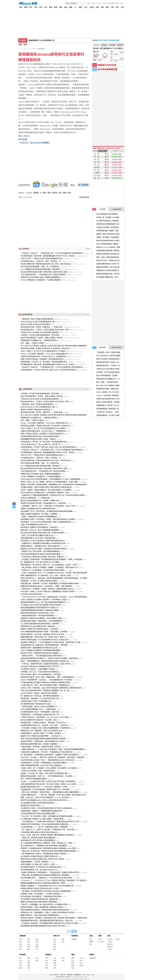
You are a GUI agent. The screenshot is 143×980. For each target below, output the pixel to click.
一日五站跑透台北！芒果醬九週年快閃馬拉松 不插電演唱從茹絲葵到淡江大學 (50, 822)
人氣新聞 (99, 209)
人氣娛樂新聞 (116, 209)
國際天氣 (110, 947)
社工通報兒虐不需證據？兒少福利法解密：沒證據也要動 (42, 819)
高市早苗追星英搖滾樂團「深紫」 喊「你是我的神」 (41, 267)
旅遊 (102, 7)
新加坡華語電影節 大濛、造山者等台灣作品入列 (39, 870)
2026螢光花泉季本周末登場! (31, 594)
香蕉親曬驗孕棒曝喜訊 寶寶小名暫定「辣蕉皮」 (39, 439)
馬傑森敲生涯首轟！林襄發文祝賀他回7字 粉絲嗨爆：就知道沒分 (119, 389)
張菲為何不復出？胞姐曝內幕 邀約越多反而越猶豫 (40, 653)
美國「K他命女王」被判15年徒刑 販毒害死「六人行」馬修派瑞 (45, 798)
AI (40, 193)
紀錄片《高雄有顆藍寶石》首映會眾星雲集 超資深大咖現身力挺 (45, 661)
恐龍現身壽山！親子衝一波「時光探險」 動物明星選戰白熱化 (118, 405)
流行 (37, 949)
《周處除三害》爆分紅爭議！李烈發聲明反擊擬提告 (40, 551)
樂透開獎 (120, 45)
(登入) (122, 3)
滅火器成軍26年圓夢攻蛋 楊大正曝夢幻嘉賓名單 (39, 856)
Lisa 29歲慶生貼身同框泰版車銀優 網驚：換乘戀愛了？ (42, 269)
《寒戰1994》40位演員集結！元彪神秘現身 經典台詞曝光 (43, 570)
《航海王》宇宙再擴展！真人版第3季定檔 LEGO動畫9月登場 (44, 905)
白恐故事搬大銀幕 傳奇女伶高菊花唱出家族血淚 (39, 832)
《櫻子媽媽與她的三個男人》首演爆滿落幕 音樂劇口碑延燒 (43, 854)
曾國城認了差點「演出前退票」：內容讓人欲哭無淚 (40, 894)
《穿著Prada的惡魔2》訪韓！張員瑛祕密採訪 (38, 771)
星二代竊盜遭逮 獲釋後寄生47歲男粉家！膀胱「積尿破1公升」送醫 (46, 843)
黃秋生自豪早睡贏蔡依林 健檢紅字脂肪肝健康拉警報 (41, 554)
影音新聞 (22, 955)
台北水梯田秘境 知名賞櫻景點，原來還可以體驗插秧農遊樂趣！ (119, 214)
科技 (46, 7)
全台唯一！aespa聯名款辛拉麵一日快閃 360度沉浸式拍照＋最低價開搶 (48, 781)
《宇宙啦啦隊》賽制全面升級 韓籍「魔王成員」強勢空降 (42, 557)
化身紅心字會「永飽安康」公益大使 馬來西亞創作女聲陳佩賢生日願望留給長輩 (51, 688)
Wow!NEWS (41, 49)
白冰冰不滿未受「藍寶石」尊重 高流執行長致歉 (39, 693)
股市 (93, 3)
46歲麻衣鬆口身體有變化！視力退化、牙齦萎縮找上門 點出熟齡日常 (47, 752)
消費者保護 (70, 975)
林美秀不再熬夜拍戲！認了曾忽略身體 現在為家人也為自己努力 (45, 640)
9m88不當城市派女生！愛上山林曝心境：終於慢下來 (41, 444)
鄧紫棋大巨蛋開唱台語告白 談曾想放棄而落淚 (38, 509)
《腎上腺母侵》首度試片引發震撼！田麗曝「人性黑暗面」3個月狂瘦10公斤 (49, 567)
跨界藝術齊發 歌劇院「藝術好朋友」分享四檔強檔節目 (41, 621)
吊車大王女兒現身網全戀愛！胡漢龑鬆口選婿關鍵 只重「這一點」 (46, 691)
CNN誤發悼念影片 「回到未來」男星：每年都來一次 (41, 261)
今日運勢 (103, 40)
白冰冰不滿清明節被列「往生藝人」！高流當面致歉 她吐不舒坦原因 (46, 680)
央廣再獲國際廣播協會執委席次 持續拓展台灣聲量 (40, 610)
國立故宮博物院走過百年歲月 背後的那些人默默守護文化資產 (44, 272)
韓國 (65, 193)
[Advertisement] (55, 217)
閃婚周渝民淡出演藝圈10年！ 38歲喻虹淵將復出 (114, 379)
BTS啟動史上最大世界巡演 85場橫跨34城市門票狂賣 (41, 605)
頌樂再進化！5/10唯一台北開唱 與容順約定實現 (39, 581)
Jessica (29, 193)
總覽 (73, 958)
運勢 (61, 7)
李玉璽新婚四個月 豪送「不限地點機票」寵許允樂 (40, 712)
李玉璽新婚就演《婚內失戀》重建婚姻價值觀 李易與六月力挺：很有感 (47, 256)
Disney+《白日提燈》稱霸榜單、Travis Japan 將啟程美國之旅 (119, 395)
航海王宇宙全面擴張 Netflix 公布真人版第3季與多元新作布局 (44, 800)
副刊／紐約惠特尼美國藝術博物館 (33, 779)
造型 (60, 193)
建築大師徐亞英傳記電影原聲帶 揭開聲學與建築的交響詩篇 (43, 739)
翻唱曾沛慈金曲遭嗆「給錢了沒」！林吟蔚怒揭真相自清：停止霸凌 (46, 776)
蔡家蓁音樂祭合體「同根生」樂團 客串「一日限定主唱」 (117, 362)
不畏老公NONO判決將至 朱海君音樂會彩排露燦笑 (114, 369)
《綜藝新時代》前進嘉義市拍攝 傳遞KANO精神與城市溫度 (43, 543)
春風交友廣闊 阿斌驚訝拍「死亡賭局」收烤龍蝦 (39, 514)
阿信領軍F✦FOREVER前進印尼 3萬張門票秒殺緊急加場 (42, 541)
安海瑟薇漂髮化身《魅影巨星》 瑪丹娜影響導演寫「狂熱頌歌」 (45, 645)
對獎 (100, 936)
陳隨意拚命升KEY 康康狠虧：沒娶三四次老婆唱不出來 (41, 731)
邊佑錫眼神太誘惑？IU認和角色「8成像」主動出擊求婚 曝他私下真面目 (48, 519)
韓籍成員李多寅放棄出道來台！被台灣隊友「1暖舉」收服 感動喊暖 (46, 586)
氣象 (109, 936)
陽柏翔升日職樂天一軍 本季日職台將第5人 (111, 267)
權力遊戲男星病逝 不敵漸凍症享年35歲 (35, 704)
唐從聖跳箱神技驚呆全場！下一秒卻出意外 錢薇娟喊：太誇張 (44, 787)
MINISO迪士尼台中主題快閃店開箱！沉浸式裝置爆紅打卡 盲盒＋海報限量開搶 (50, 479)
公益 (81, 963)
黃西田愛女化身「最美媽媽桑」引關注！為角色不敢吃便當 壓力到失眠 (47, 913)
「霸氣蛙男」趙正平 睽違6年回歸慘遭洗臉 (111, 352)
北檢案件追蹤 (114, 40)
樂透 (100, 939)
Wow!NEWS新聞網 (39, 143)
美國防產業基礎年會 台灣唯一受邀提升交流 (112, 264)
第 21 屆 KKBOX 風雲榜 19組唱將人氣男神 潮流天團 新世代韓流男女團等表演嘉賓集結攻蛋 (55, 346)
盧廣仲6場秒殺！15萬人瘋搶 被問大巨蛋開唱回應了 (40, 915)
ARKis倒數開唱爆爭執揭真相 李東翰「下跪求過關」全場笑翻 (44, 632)
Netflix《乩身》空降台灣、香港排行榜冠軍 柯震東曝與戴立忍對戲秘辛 (47, 835)
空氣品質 (104, 45)
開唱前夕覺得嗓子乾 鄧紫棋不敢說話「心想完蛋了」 (41, 629)
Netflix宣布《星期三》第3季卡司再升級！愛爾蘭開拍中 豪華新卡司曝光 (48, 592)
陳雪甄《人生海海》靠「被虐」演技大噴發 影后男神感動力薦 (44, 773)
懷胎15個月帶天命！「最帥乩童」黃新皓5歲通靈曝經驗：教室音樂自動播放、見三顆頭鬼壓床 (56, 578)
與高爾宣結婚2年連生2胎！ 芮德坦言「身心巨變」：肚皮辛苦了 (45, 725)
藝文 (81, 961)
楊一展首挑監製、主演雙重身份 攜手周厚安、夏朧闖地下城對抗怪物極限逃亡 (50, 755)
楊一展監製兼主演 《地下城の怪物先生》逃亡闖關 (40, 562)
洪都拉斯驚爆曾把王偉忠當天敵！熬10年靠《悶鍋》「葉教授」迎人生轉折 (49, 784)
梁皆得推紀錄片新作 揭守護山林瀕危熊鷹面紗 (38, 840)
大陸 (122, 7)
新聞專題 (75, 936)
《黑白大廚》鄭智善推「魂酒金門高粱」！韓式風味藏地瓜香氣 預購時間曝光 (50, 792)
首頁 (21, 7)
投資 (73, 963)
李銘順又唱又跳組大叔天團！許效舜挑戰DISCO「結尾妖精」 (44, 503)
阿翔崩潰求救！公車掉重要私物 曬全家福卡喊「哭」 (41, 715)
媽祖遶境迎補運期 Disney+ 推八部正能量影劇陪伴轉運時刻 (43, 602)
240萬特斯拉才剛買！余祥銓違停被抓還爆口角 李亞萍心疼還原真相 (46, 808)
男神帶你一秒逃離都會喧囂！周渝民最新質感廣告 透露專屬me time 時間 (48, 848)
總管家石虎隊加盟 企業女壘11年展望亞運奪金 (113, 254)
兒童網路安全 (78, 975)
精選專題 (74, 939)
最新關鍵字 (93, 958)
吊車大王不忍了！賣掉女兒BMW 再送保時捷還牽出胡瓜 (116, 260)
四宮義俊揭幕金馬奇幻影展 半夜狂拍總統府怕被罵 (40, 436)
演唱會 (55, 193)
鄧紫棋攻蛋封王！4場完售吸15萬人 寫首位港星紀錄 (40, 546)
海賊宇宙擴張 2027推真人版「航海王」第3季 (38, 864)
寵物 (37, 939)
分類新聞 (22, 936)
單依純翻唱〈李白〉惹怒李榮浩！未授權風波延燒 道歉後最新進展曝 (46, 511)
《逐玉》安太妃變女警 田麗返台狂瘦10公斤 (37, 535)
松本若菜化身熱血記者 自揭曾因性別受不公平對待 (40, 666)
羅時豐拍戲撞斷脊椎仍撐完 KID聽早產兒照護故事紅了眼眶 (43, 883)
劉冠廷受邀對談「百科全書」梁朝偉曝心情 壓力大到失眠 (42, 634)
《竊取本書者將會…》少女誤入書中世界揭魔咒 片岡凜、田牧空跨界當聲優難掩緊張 (52, 749)
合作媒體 (111, 3)
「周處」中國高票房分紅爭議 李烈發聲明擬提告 (39, 517)
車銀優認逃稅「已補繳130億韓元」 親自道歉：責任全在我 (43, 723)
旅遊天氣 (110, 944)
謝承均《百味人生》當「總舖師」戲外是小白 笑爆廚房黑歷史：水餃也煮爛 (49, 482)
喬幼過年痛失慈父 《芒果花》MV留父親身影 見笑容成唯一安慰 (119, 366)
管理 (73, 966)
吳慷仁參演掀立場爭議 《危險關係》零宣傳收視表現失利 (117, 402)
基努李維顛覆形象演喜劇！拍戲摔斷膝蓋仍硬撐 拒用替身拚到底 (45, 910)
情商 (37, 942)
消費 (97, 7)
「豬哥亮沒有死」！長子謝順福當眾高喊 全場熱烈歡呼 (41, 656)
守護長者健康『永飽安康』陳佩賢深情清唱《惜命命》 (41, 747)
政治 (31, 7)
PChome (105, 3)
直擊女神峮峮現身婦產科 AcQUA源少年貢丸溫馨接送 (41, 765)
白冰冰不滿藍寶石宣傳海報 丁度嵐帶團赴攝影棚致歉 (41, 650)
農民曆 (96, 40)
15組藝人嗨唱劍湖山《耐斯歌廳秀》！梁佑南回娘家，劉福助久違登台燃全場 (50, 872)
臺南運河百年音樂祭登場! (30, 806)
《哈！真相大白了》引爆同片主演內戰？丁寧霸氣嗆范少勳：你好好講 (47, 830)
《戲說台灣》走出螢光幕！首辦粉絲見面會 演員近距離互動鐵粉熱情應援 (48, 851)
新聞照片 (49, 955)
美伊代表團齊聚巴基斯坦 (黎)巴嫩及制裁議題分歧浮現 (49, 40)
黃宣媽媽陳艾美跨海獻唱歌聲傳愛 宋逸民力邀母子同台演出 (43, 926)
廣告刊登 (63, 975)
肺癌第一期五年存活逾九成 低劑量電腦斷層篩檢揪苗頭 (116, 234)
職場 (56, 7)
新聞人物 (57, 936)
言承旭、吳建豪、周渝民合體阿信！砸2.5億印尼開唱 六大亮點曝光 (46, 490)
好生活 (82, 958)
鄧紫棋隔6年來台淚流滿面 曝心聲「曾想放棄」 (38, 626)
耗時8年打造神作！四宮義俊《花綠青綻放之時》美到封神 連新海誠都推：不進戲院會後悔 (55, 918)
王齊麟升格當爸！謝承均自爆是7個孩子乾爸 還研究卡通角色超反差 (46, 487)
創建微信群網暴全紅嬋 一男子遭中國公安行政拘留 (114, 274)
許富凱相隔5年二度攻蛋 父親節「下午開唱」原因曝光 (41, 733)
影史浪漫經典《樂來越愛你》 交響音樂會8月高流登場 (41, 896)
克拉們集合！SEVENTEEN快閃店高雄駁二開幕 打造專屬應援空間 (46, 522)
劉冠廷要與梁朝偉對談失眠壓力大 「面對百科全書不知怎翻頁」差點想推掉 (49, 658)
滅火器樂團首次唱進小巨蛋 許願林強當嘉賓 (37, 803)
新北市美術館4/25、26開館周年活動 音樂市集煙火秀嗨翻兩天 (44, 846)
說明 (117, 3)
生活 (86, 7)
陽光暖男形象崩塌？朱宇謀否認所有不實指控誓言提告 (41, 867)
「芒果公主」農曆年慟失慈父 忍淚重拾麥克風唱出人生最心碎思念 (46, 664)
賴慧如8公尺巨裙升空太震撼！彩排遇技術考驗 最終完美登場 (44, 549)
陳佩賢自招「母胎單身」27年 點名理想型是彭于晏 (40, 699)
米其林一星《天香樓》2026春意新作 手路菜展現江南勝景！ (118, 217)
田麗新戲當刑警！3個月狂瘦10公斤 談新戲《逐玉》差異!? (43, 637)
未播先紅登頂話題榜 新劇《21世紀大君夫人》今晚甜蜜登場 (117, 399)
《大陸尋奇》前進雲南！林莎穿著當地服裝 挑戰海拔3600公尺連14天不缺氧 (49, 923)
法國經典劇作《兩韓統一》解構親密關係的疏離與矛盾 (41, 811)
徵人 (93, 975)
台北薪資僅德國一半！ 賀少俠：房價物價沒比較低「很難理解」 (45, 827)
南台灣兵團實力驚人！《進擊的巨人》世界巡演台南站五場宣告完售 (46, 878)
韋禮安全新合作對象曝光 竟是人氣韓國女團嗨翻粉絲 (41, 277)
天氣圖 (109, 949)
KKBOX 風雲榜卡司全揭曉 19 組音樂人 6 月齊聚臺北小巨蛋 (43, 600)
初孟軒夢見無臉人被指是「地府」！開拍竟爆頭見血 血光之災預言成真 (47, 760)
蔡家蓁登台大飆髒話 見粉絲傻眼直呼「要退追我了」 (41, 527)
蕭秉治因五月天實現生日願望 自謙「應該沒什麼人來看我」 (43, 859)
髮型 (69, 193)
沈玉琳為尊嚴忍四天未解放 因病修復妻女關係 (38, 814)
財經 (41, 7)
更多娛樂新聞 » (85, 197)
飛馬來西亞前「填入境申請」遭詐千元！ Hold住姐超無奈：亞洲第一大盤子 (49, 565)
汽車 (112, 7)
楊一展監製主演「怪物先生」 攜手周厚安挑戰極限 (40, 696)
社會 (36, 7)
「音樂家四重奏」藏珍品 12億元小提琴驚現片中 (39, 707)
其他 (37, 961)
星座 (66, 7)
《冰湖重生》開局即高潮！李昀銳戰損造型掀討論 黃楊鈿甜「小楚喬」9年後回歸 (51, 559)
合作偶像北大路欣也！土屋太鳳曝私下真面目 (38, 669)
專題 (26, 7)
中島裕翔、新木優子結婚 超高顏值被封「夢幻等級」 (115, 372)
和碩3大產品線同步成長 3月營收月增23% (111, 241)
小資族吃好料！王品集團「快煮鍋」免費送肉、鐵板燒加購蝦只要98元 (47, 589)
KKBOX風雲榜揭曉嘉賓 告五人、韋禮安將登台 (38, 709)
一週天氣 (110, 942)
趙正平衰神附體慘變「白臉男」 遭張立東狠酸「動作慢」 (117, 376)
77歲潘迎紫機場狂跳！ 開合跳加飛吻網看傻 (37, 616)
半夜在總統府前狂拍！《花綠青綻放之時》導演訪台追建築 (43, 275)
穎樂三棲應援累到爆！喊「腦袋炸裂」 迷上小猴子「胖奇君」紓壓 (46, 575)
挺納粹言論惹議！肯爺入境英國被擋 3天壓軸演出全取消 (42, 907)
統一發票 (101, 942)
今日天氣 (96, 45)
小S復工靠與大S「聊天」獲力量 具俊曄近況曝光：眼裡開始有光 (45, 685)
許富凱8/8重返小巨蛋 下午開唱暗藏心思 (36, 701)
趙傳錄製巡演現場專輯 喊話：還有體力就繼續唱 (39, 744)
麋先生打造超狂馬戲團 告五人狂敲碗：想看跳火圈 (40, 501)
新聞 (20, 44)
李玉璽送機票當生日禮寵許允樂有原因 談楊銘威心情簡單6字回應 (45, 682)
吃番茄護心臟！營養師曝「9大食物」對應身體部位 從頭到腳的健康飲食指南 (50, 584)
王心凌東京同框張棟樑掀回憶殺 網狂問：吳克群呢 (40, 624)
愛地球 (82, 966)
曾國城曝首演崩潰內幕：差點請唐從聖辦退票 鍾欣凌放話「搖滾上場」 (47, 921)
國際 (51, 7)
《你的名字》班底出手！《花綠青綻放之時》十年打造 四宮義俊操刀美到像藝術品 (52, 253)
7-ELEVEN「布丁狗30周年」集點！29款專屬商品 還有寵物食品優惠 (47, 816)
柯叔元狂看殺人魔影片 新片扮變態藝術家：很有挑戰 (41, 674)
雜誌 (107, 7)
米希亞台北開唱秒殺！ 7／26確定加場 (35, 498)
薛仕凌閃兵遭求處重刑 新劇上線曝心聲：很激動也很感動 (42, 533)
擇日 (91, 944)
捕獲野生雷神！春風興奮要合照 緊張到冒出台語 (39, 648)
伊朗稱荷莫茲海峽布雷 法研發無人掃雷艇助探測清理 (115, 251)
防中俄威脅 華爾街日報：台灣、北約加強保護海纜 (114, 277)
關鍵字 (92, 955)
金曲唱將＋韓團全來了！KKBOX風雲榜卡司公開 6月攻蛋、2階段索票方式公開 (50, 642)
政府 (117, 7)
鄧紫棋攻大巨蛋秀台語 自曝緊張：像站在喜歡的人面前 (41, 618)
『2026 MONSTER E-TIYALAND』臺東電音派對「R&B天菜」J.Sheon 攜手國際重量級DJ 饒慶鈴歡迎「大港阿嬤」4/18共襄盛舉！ (70, 597)
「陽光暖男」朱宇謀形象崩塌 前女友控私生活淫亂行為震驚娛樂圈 (46, 891)
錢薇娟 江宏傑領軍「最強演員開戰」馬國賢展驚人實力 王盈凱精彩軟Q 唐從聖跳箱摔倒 (54, 485)
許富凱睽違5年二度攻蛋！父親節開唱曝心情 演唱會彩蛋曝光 (44, 763)
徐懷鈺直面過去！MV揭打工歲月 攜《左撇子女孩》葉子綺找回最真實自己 (49, 370)
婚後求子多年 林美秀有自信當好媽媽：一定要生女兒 (41, 736)
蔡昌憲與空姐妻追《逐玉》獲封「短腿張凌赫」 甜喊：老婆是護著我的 (47, 677)
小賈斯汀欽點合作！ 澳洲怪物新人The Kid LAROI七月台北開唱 (45, 717)
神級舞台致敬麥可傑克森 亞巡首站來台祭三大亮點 (40, 888)
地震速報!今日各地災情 (107, 65)
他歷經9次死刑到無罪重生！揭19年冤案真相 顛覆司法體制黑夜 (45, 824)
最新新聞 (99, 348)
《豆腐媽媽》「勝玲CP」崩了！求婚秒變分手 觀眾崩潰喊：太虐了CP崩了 (48, 506)
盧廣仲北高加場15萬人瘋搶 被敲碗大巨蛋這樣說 (39, 902)
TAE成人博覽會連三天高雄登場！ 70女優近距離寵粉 (41, 280)
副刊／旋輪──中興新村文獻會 (107, 382)
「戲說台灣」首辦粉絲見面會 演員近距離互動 (38, 838)
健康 (71, 7)
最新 (21, 939)
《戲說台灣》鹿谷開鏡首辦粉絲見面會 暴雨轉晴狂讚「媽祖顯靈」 (46, 875)
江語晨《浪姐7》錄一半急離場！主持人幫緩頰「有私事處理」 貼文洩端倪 (49, 768)
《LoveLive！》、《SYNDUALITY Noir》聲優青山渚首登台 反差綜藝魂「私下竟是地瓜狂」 (55, 880)
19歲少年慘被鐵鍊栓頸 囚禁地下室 (34, 525)
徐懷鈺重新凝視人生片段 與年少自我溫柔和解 (38, 538)
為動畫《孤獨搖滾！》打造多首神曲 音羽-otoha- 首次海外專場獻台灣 (47, 886)
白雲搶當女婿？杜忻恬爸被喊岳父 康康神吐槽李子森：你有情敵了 (46, 789)
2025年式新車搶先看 (107, 69)
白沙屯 (98, 3)
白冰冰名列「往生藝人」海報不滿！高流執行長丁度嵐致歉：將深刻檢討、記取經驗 (52, 757)
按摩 (49, 193)
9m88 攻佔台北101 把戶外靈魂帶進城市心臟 (112, 356)
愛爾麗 (36, 193)
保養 (44, 193)
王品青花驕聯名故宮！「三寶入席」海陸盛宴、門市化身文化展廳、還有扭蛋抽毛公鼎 (53, 795)
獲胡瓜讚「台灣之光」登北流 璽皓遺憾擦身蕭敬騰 (40, 530)
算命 (91, 939)
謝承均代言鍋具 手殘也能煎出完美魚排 (110, 359)
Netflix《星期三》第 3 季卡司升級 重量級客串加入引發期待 (118, 392)
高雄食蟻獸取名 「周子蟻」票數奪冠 (35, 862)
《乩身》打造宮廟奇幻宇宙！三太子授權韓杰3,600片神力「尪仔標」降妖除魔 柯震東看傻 (55, 573)
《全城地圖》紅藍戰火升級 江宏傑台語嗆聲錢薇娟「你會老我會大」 (46, 728)
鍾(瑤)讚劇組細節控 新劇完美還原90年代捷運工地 (39, 608)
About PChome (87, 975)
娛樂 (76, 7)
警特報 (118, 939)
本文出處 (23, 139)
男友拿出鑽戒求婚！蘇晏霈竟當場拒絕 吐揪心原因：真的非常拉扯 (46, 264)
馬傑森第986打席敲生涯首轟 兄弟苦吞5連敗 (112, 270)
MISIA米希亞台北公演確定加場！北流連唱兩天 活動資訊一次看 (45, 493)
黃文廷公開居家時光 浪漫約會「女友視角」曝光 (39, 720)
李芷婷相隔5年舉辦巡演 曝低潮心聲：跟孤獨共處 (39, 899)
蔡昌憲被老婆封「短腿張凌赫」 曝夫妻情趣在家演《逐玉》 (43, 741)
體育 (81, 7)
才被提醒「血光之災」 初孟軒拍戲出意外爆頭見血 (40, 672)
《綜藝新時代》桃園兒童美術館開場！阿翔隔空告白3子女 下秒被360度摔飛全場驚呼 (53, 495)
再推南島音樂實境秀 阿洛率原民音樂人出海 (37, 613)
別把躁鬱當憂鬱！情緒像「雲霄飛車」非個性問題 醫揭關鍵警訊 (119, 231)
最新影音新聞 (116, 347)
